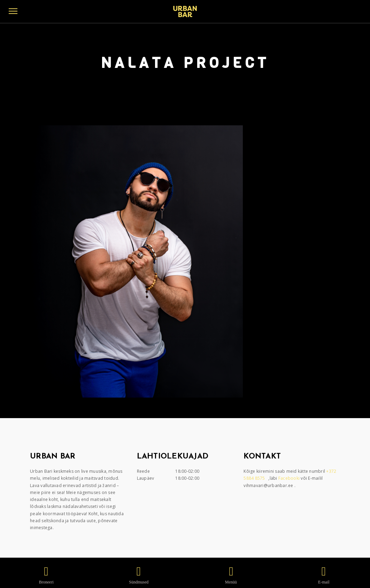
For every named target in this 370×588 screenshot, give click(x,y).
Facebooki (290, 478)
